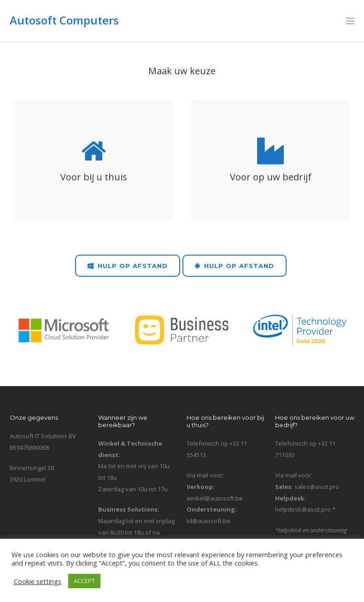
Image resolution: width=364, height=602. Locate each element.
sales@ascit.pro (317, 487)
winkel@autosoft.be (215, 498)
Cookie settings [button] (38, 581)
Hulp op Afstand (128, 266)
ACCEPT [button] (84, 581)
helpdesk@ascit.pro (303, 509)
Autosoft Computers (64, 20)
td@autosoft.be (208, 521)
